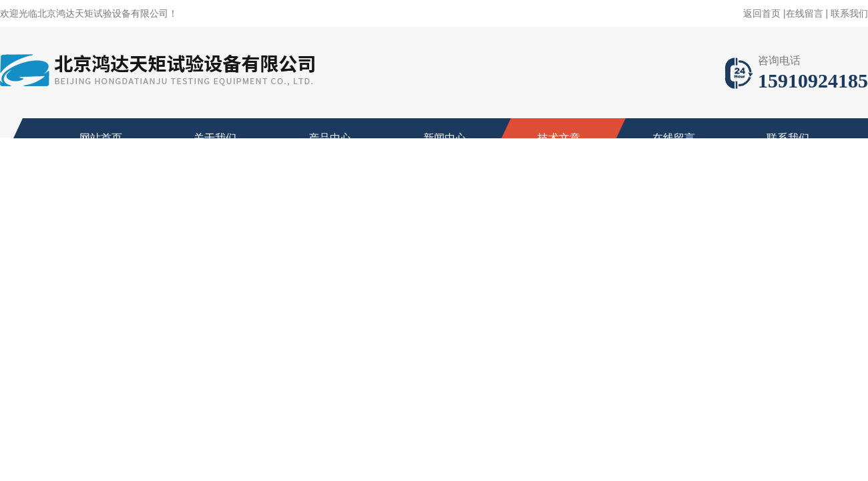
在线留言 (805, 13)
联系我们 (849, 13)
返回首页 (762, 13)
